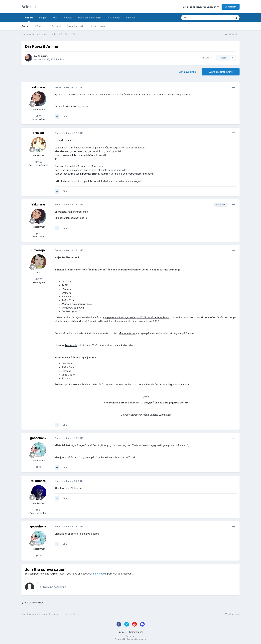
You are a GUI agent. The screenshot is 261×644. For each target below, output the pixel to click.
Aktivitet (68, 18)
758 (39, 279)
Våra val (130, 18)
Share (207, 58)
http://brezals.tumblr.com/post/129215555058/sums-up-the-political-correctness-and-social (104, 174)
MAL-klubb (71, 345)
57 (39, 510)
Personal (56, 26)
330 (39, 162)
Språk (122, 632)
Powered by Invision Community (130, 639)
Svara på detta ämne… (54, 587)
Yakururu (43, 56)
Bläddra (29, 19)
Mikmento (38, 481)
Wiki (55, 18)
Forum (26, 26)
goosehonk (38, 438)
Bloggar (43, 18)
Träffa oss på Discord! (89, 18)
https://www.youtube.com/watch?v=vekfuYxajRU (81, 155)
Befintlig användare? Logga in (201, 7)
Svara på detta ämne (221, 72)
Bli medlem (231, 7)
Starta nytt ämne (187, 72)
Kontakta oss (136, 632)
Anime (61, 59)
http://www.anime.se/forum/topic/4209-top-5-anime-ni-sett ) (137, 317)
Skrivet (69, 87)
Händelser (40, 26)
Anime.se (29, 7)
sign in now (98, 574)
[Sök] (198, 18)
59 (39, 467)
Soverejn (38, 250)
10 (39, 116)
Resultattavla (98, 26)
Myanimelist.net (127, 333)
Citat (65, 117)
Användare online (76, 26)
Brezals (38, 133)
